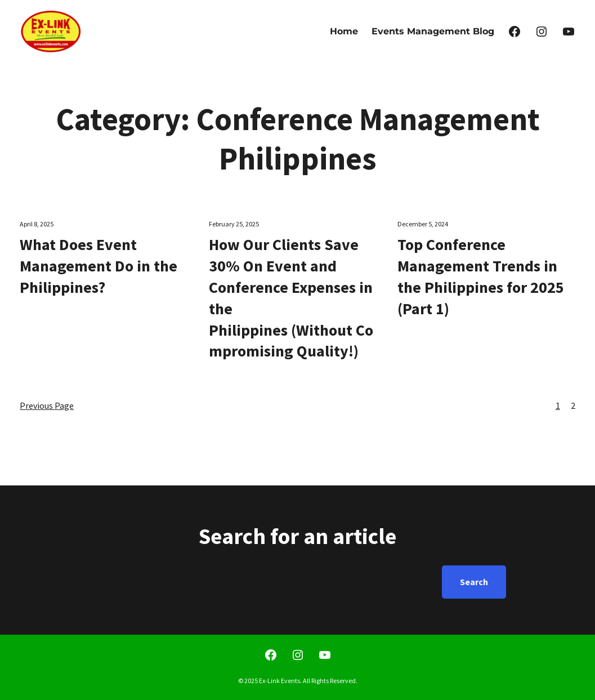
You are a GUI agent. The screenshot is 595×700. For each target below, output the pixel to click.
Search (474, 582)
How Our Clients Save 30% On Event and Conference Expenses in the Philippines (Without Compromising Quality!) (291, 298)
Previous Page (47, 405)
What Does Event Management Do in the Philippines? (99, 266)
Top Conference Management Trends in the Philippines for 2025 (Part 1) (481, 276)
